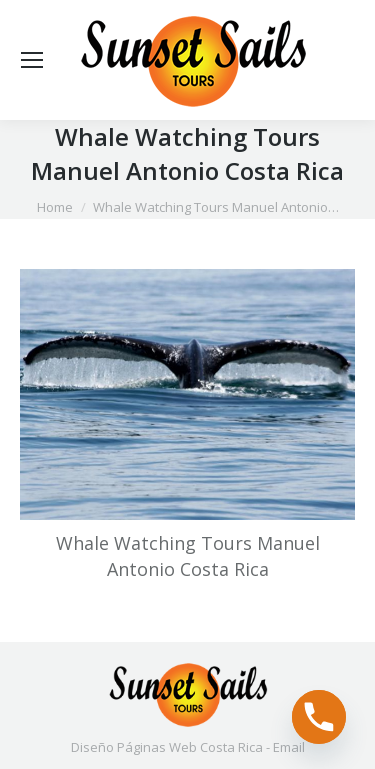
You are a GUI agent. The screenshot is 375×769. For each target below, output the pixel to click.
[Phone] (319, 717)
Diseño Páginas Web (134, 747)
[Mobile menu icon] (32, 60)
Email (289, 747)
